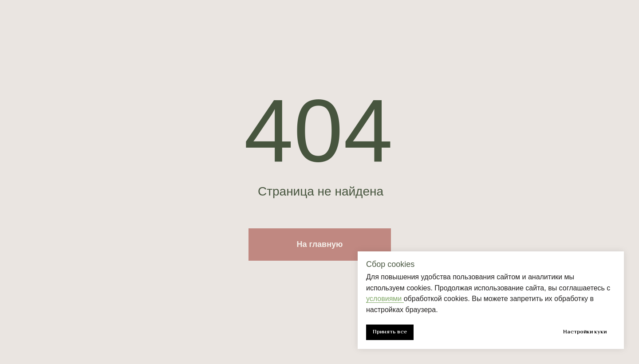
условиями (385, 299)
